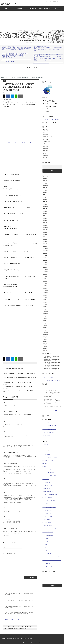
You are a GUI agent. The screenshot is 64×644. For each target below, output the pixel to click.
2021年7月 (45, 278)
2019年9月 (45, 317)
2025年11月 (46, 187)
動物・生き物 (46, 157)
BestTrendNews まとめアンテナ (50, 460)
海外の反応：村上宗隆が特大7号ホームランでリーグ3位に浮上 (13, 54)
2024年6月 (45, 217)
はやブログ (45, 445)
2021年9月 (45, 275)
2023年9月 (45, 233)
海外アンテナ (46, 479)
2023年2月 (45, 245)
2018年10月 (46, 336)
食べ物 (45, 154)
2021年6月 (45, 280)
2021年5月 (45, 282)
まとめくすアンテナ (47, 554)
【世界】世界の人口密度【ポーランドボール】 (14, 604)
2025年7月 (45, 194)
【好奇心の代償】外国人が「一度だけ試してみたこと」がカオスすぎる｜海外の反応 (16, 48)
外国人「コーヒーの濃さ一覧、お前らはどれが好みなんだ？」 (45, 61)
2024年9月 (45, 212)
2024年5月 (45, 219)
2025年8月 (45, 192)
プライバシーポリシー (32, 9)
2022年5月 (45, 261)
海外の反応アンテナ (47, 488)
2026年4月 (45, 178)
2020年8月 (45, 298)
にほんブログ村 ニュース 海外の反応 (51, 381)
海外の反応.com (46, 482)
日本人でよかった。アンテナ (49, 529)
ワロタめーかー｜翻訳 (48, 566)
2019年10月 (46, 315)
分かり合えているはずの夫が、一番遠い (40, 46)
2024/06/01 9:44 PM (13, 432)
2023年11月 (46, 229)
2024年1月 (45, 226)
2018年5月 (45, 345)
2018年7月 (45, 341)
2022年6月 (45, 259)
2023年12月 (46, 227)
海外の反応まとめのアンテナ (49, 510)
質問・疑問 (46, 148)
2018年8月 (45, 340)
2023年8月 (45, 235)
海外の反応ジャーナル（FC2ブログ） (51, 119)
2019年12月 (46, 312)
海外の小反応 (46, 423)
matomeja (45, 463)
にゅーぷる (45, 538)
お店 (44, 143)
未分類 (45, 159)
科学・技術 (46, 129)
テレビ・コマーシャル (48, 136)
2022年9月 (45, 254)
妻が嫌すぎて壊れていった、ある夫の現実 (12, 591)
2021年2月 (45, 287)
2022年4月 (45, 263)
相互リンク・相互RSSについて (45, 9)
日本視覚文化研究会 (47, 526)
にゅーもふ (45, 541)
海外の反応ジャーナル (10, 4)
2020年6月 (45, 301)
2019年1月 (45, 331)
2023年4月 (45, 242)
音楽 (44, 145)
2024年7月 (45, 215)
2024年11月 (46, 208)
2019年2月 (45, 329)
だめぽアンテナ (46, 520)
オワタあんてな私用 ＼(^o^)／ (50, 476)
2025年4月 (45, 199)
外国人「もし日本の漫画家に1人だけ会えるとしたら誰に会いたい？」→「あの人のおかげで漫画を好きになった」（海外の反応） (48, 63)
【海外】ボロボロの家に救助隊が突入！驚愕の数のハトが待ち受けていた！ (15, 53)
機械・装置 (46, 147)
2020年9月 (45, 296)
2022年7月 (45, 257)
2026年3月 (45, 180)
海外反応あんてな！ (47, 513)
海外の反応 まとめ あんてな (49, 504)
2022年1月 (45, 268)
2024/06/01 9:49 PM (13, 442)
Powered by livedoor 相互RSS (8, 62)
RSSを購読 (53, 1)
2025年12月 (46, 185)
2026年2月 (45, 182)
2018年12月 (46, 333)
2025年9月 (45, 191)
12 (9, 363)
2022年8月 (45, 256)
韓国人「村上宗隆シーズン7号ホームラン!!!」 (53, 405)
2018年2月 (45, 350)
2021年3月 (45, 285)
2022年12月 (46, 249)
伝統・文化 (46, 155)
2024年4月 (45, 220)
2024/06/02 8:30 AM (13, 508)
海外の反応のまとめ (47, 498)
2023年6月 (45, 238)
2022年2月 (45, 266)
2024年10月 (46, 210)
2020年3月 (45, 306)
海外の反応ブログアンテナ (49, 501)
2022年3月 (45, 264)
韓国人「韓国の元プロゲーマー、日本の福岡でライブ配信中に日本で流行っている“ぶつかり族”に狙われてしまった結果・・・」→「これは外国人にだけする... (47, 53)
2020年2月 (45, 308)
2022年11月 (46, 250)
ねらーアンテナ (46, 551)
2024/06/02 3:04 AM (13, 493)
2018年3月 (45, 348)
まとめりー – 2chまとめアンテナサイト (52, 557)
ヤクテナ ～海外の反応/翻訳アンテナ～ (52, 560)
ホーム (47, 1)
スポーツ (45, 152)
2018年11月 (46, 334)
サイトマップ (60, 1)
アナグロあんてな (47, 470)
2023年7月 (45, 236)
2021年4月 (45, 284)
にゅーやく (45, 544)
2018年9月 (45, 338)
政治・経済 (46, 140)
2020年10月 (46, 294)
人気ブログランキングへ (48, 377)
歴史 (6, 363)
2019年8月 (45, 319)
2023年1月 (45, 247)
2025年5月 (45, 198)
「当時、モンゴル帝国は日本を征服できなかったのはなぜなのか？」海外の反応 (19, 374)
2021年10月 (46, 273)
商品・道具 (46, 131)
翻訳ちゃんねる (46, 435)
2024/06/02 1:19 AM (13, 479)
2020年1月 (45, 310)
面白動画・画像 (46, 141)
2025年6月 (45, 196)
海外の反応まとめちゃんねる (49, 507)
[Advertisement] (32, 21)
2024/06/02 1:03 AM (13, 464)
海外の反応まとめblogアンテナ (50, 495)
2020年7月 (45, 299)
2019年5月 (45, 324)
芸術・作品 (46, 134)
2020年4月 (45, 305)
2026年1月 (45, 184)
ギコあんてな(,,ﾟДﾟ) (47, 516)
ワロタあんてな (46, 563)
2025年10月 (46, 189)
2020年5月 (45, 303)
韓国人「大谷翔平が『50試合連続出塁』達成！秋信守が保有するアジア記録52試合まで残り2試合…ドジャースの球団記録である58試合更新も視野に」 (16, 49)
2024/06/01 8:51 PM (13, 403)
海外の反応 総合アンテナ (48, 492)
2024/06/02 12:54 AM (13, 452)
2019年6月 (45, 322)
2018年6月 (45, 343)
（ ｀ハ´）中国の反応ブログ (49, 429)
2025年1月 (45, 205)
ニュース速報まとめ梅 (48, 532)
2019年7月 (45, 320)
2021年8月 (45, 277)
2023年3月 (45, 243)
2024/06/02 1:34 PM (13, 517)
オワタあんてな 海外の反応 (49, 473)
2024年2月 (45, 224)
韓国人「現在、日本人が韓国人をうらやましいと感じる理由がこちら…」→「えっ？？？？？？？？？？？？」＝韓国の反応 (53, 399)
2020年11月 (46, 292)
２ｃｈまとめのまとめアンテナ (50, 457)
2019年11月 (46, 313)
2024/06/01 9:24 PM (13, 422)
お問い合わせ (19, 9)
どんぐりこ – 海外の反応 (48, 432)
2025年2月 (45, 203)
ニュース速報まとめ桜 (48, 535)
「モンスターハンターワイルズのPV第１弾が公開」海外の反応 (18, 626)
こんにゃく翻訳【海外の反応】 (50, 426)
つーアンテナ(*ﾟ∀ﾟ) (47, 523)
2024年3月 (45, 222)
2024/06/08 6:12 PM (13, 528)
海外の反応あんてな (47, 485)
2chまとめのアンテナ (47, 454)
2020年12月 (46, 291)
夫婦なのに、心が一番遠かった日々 (50, 390)
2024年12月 (46, 206)
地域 (44, 138)
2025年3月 (45, 201)
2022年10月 (46, 252)
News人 (44, 467)
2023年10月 (46, 231)
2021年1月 (45, 289)
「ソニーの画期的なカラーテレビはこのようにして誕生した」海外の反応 (18, 386)
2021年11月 (46, 271)
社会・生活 (46, 150)
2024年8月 (45, 213)
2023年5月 (45, 240)
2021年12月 (46, 270)
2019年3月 (45, 327)
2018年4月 (45, 347)
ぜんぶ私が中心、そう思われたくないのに (8, 46)
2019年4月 (45, 326)
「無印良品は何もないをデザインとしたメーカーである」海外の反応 (17, 382)
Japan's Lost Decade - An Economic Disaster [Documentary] (17, 143)
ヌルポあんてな (46, 548)
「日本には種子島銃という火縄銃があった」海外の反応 (15, 629)
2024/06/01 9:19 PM (13, 412)
